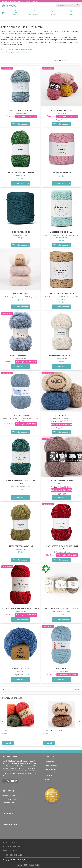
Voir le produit (8, 743)
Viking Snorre (62, 668)
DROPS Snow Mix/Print (61, 481)
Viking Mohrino (20, 415)
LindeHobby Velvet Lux (21, 110)
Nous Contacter (10, 851)
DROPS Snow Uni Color (62, 110)
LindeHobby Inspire (62, 173)
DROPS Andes (62, 415)
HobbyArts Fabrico (20, 232)
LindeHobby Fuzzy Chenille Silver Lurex (61, 547)
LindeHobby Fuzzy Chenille (21, 173)
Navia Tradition (21, 668)
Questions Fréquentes (11, 799)
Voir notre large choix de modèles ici (14, 52)
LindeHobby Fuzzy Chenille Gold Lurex (20, 482)
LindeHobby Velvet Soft (62, 355)
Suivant (78, 689)
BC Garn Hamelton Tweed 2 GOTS (61, 609)
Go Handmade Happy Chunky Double (21, 609)
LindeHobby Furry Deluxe (21, 546)
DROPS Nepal (7, 731)
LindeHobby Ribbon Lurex (61, 294)
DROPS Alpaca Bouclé (52, 731)
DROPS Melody (20, 294)
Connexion (53, 13)
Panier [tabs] (71, 13)
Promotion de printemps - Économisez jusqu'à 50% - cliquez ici (19, 1)
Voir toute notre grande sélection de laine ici (17, 49)
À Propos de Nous (9, 796)
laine (11, 33)
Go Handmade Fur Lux (21, 355)
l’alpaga (20, 33)
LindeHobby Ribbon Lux (62, 232)
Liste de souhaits (34, 12)
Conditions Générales (13, 855)
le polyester (49, 33)
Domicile (16, 12)
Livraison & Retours (10, 803)
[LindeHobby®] (9, 5)
